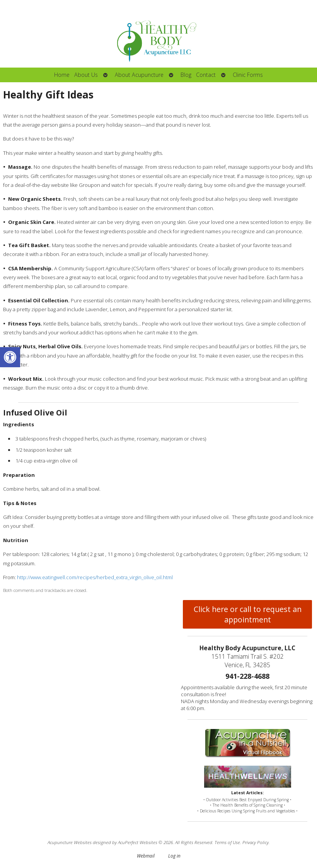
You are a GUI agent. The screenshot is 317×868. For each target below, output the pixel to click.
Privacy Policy (256, 842)
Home (62, 75)
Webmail (146, 856)
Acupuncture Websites (70, 842)
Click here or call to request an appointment (248, 614)
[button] (10, 357)
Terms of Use (227, 842)
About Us (86, 75)
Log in (174, 856)
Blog (186, 75)
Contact (206, 75)
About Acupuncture (139, 75)
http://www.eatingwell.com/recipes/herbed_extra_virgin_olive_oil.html (95, 577)
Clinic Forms (248, 75)
